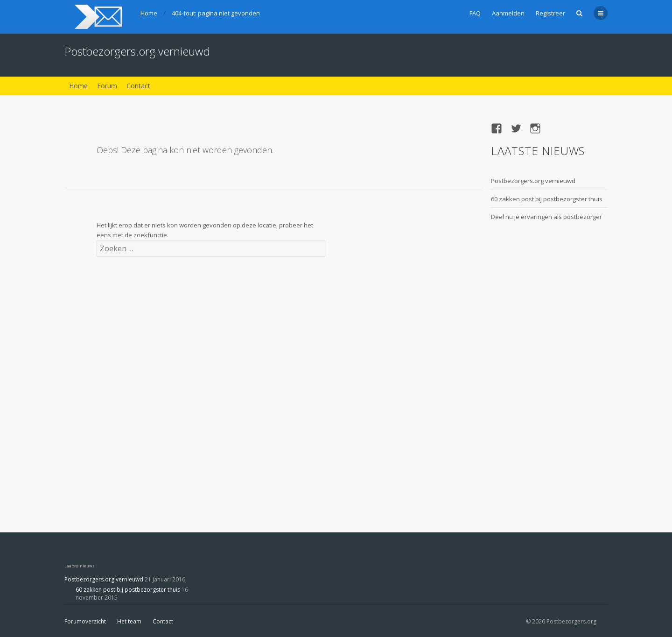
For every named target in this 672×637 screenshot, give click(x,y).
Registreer (550, 13)
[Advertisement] (528, 372)
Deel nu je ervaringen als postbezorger (546, 217)
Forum (107, 86)
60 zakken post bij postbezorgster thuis (547, 199)
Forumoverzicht (85, 621)
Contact (138, 86)
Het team (129, 621)
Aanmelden (508, 13)
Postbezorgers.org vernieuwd (137, 51)
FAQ (475, 13)
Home (149, 13)
